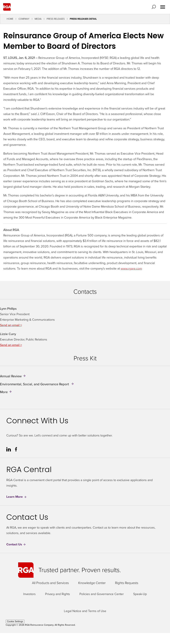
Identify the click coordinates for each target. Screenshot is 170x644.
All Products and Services (50, 583)
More (4, 392)
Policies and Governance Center (102, 594)
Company (24, 19)
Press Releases (56, 19)
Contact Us (16, 544)
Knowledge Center (92, 583)
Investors (29, 594)
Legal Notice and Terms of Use (85, 611)
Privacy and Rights (58, 594)
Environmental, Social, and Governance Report (35, 384)
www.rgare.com (131, 268)
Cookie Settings (15, 621)
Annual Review (11, 376)
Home (10, 19)
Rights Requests (127, 583)
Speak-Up (140, 594)
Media (38, 19)
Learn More (17, 497)
